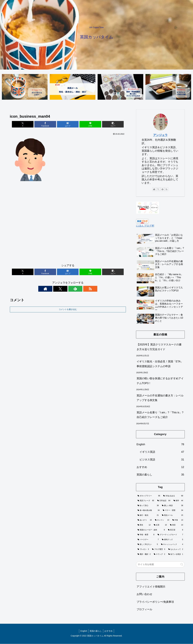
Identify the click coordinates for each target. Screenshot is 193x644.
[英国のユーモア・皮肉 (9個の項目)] (151, 530)
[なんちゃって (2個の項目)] (176, 550)
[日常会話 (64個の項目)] (164, 501)
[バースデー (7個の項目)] (148, 540)
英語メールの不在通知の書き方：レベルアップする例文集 (160, 398)
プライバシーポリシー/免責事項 (155, 602)
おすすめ (109, 631)
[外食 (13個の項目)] (178, 520)
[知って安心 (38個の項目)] (148, 506)
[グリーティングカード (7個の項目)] (170, 535)
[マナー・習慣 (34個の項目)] (173, 511)
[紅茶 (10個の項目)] (160, 525)
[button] (107, 124)
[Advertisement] (68, 224)
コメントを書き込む (68, 309)
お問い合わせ (144, 594)
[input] (160, 565)
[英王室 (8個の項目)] (176, 530)
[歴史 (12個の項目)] (144, 525)
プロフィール (144, 610)
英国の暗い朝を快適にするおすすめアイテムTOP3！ (160, 381)
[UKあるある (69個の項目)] (173, 496)
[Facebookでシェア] (48, 124)
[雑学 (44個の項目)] (178, 501)
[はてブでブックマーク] (68, 124)
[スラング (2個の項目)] (160, 554)
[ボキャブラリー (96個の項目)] (149, 496)
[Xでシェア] (29, 124)
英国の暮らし (96, 631)
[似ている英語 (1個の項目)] (176, 554)
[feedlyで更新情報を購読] (71, 289)
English (83, 631)
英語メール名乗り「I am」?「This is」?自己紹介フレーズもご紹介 (160, 415)
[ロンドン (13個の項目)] (162, 520)
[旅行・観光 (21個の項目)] (148, 515)
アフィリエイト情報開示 (151, 587)
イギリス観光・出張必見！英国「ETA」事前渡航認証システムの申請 (160, 364)
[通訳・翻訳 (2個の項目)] (144, 554)
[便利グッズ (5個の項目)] (173, 540)
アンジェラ (160, 135)
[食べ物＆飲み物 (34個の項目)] (149, 511)
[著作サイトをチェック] (58, 289)
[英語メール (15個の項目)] (173, 515)
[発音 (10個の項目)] (177, 525)
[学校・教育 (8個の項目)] (146, 535)
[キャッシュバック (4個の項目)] (172, 545)
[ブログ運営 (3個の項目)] (159, 550)
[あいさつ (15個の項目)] (145, 520)
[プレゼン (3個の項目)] (143, 550)
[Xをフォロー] (65, 289)
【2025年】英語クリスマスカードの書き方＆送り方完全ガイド (159, 347)
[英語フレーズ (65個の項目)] (146, 501)
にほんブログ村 (145, 226)
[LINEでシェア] (87, 124)
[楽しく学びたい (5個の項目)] (148, 545)
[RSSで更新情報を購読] (78, 289)
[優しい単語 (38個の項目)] (173, 506)
